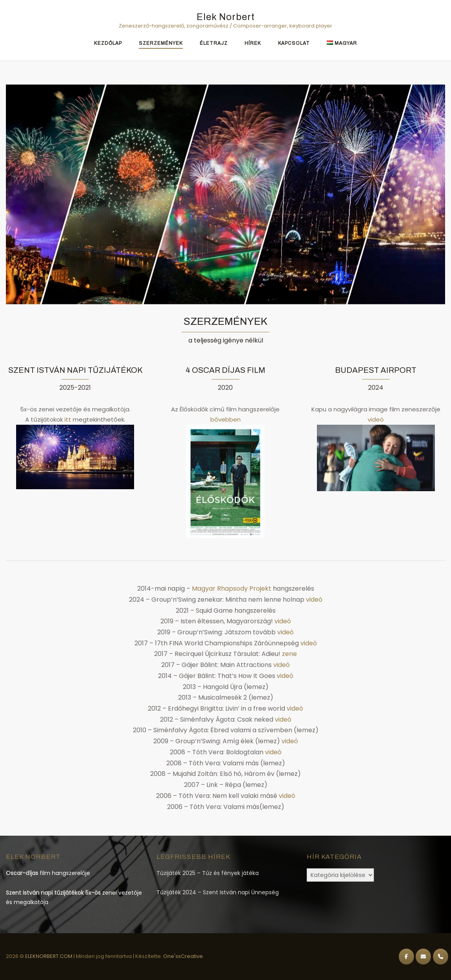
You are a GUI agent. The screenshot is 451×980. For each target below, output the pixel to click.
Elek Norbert (226, 17)
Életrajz (214, 43)
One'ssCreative (183, 956)
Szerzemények (161, 43)
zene (289, 654)
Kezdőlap (108, 43)
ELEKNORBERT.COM (49, 956)
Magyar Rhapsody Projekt (232, 589)
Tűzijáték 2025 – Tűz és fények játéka (208, 873)
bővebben (225, 419)
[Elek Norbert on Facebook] (406, 957)
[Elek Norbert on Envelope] (423, 957)
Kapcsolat (294, 43)
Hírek (253, 43)
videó (376, 419)
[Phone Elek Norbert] (441, 957)
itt (68, 419)
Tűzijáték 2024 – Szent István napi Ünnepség (218, 892)
